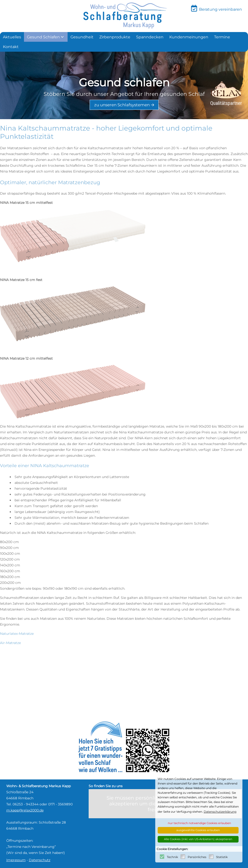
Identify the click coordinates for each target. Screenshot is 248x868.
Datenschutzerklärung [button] (220, 812)
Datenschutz (40, 860)
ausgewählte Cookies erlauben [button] (198, 830)
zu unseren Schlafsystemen (122, 105)
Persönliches (197, 857)
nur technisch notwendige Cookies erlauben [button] (199, 823)
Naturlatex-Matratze (17, 634)
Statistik (222, 857)
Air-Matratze (10, 643)
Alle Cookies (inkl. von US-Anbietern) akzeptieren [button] (198, 839)
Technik (172, 857)
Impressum (16, 860)
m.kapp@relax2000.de (25, 810)
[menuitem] (12, 37)
